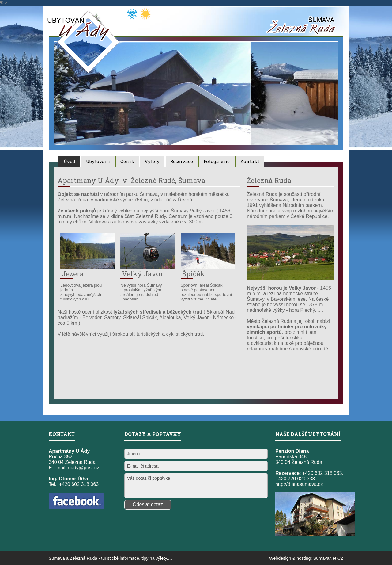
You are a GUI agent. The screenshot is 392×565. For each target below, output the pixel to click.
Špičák (194, 274)
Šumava (57, 558)
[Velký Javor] (148, 267)
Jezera (73, 274)
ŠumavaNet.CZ (328, 558)
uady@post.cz (84, 468)
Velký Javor (143, 274)
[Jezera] (88, 267)
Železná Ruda (84, 558)
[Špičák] (208, 267)
